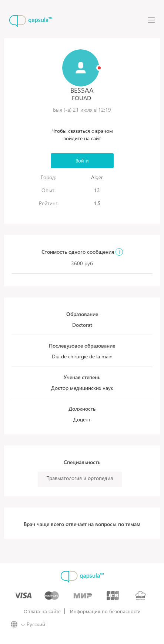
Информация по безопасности (105, 611)
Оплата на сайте (42, 611)
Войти (82, 160)
